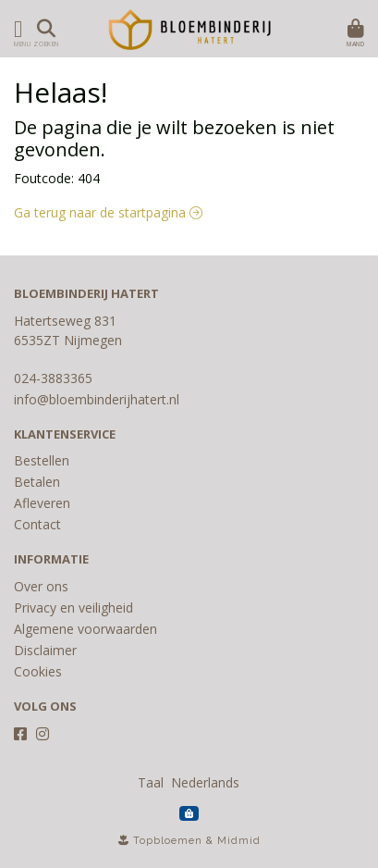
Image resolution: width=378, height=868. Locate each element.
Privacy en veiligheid (73, 608)
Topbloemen (168, 841)
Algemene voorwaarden (85, 629)
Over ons (41, 586)
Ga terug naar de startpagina (108, 212)
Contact (37, 524)
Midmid (239, 841)
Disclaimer (45, 650)
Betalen (37, 482)
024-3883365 (53, 378)
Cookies (38, 671)
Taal (151, 782)
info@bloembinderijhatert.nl (97, 399)
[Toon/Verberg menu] (15, 29)
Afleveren (42, 503)
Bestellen (42, 460)
